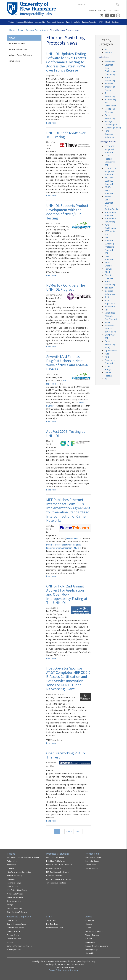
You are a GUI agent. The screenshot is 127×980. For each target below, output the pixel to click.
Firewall (108, 269)
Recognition (90, 942)
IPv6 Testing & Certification (18, 890)
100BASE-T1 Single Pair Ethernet (110, 149)
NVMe (107, 322)
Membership (40, 22)
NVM (65, 381)
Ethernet (109, 65)
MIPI (107, 310)
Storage (10, 905)
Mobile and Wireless (15, 894)
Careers (89, 924)
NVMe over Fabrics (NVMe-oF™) (110, 329)
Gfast (107, 272)
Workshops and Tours (55, 928)
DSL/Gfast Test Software (56, 861)
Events (101, 10)
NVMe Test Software (54, 876)
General (108, 53)
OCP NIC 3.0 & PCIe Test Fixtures (59, 879)
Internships (90, 920)
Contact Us (90, 953)
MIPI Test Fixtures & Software (57, 872)
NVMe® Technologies (15, 897)
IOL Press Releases (18, 49)
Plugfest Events (13, 935)
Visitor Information (93, 935)
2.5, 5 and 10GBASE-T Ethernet (110, 181)
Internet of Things (14, 883)
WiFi (107, 379)
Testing (11, 22)
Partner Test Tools (14, 939)
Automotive (12, 861)
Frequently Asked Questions (97, 946)
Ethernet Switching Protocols (109, 244)
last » (78, 831)
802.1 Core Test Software (56, 857)
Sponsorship (51, 920)
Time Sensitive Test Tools (56, 883)
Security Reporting (70, 970)
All (106, 49)
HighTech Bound (53, 924)
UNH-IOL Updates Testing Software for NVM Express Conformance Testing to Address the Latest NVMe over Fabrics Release (66, 62)
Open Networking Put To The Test (66, 755)
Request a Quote (92, 861)
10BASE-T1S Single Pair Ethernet (110, 171)
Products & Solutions (25, 22)
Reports (10, 942)
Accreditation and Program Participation (23, 857)
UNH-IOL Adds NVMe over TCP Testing (66, 135)
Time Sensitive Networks (109, 134)
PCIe (107, 354)
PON (107, 357)
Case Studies (12, 920)
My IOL (117, 10)
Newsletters (15, 61)
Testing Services (92, 868)
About (108, 22)
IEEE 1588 (109, 288)
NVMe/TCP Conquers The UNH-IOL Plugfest (66, 287)
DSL (106, 237)
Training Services (14, 949)
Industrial (109, 84)
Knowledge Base (14, 931)
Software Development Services (20, 946)
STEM (101, 22)
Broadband (110, 62)
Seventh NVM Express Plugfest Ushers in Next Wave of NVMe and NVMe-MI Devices (68, 363)
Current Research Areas (16, 924)
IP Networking (13, 886)
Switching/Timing (113, 128)
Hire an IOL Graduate (94, 931)
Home (12, 30)
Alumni (88, 928)
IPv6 (107, 297)
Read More (51, 123)
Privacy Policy (55, 970)
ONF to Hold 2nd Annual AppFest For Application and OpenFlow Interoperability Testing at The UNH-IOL (67, 594)
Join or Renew (91, 865)
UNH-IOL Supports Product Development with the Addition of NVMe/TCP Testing (67, 212)
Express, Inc (52, 384)
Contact (115, 22)
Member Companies (93, 857)
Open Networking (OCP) (110, 344)
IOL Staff (89, 939)
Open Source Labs (73, 22)
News (92, 10)
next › (69, 831)
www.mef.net (73, 538)
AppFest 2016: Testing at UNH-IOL (66, 433)
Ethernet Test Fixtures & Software (59, 865)
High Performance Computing (111, 71)
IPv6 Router (110, 307)
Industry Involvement (16, 928)
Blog (110, 10)
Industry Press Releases (20, 55)
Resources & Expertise (55, 22)
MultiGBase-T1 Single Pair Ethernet (111, 316)
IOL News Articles (17, 43)
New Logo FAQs (92, 949)
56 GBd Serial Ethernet (109, 200)
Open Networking (14, 901)
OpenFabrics (111, 351)
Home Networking (14, 876)
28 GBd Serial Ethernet (109, 190)
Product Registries (89, 22)
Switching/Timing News (36, 30)
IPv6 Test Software (53, 868)
